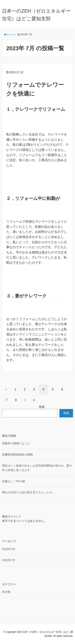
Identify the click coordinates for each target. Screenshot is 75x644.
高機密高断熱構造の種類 (17, 455)
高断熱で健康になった (16, 443)
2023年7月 (9, 560)
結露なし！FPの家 (14, 481)
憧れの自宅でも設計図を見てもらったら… (29, 492)
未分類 (6, 592)
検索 (42, 407)
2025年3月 (9, 549)
